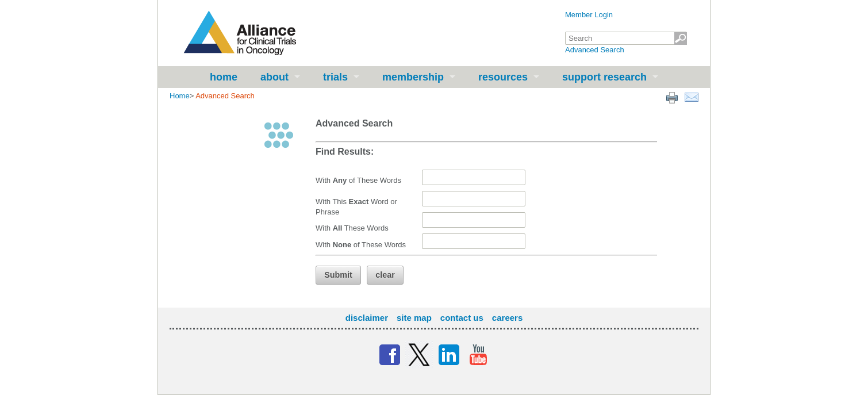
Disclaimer (367, 318)
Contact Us (462, 318)
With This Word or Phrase (356, 207)
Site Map (414, 318)
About (274, 77)
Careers (507, 318)
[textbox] (626, 38)
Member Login (589, 15)
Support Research (604, 77)
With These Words (352, 228)
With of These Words (358, 180)
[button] (338, 275)
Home (224, 77)
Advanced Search (595, 50)
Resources (503, 77)
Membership (413, 77)
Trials (335, 77)
